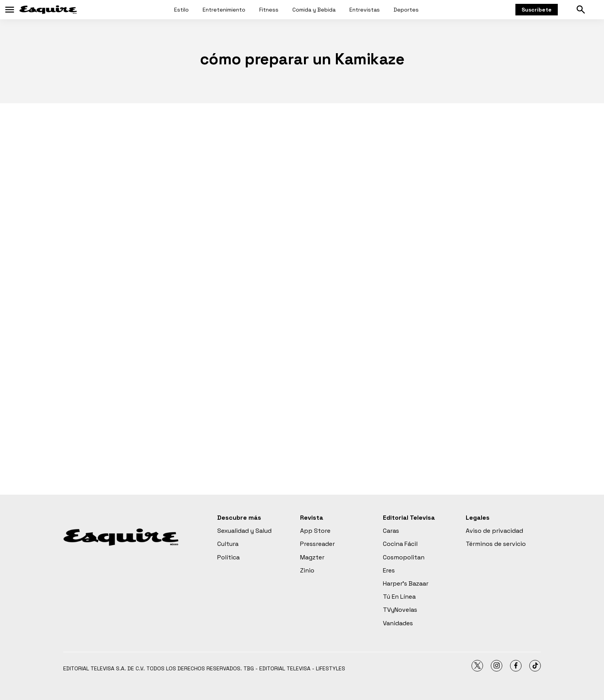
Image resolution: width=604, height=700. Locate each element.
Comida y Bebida (314, 10)
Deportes (406, 10)
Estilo (181, 10)
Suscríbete (537, 10)
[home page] (48, 10)
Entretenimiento (224, 10)
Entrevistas (365, 10)
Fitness (269, 10)
